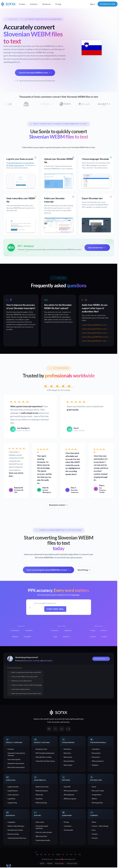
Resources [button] (46, 4)
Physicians (39, 795)
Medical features (42, 791)
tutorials (36, 661)
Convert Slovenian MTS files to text (96, 333)
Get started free (97, 248)
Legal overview (13, 787)
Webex (94, 799)
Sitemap (50, 863)
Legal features (13, 791)
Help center (40, 822)
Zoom (94, 787)
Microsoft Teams (98, 791)
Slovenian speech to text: (20, 56)
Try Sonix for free (108, 4)
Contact (95, 834)
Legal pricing (12, 803)
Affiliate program (70, 799)
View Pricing (84, 570)
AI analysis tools (41, 749)
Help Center (28, 661)
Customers (68, 826)
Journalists (96, 749)
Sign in (93, 4)
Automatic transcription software (16, 754)
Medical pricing (41, 803)
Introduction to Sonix (15, 830)
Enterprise (67, 749)
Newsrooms (68, 757)
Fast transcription (14, 759)
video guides (48, 661)
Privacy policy (59, 863)
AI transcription (69, 719)
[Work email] (55, 603)
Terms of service (72, 863)
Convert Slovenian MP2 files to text (96, 325)
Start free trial (55, 609)
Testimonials (68, 830)
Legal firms (11, 799)
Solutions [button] (34, 4)
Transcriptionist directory (17, 838)
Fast (49, 722)
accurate (56, 722)
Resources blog (13, 834)
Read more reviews (59, 505)
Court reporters (13, 795)
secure (67, 722)
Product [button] (22, 4)
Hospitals (39, 799)
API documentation (71, 791)
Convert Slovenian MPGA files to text (96, 337)
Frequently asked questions (42, 827)
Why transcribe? (41, 836)
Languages (11, 822)
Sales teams (68, 765)
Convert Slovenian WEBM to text (35, 73)
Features (11, 749)
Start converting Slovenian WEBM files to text (48, 570)
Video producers (98, 761)
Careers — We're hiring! (100, 826)
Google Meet (97, 795)
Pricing (58, 4)
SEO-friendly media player (45, 753)
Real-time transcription (16, 767)
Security (95, 838)
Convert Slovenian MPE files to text (96, 341)
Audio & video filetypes (16, 826)
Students (95, 765)
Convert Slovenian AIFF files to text (96, 329)
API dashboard (69, 795)
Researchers (96, 753)
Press (94, 830)
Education (67, 753)
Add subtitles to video (44, 757)
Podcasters (96, 757)
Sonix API (67, 787)
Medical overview (42, 787)
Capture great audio (43, 840)
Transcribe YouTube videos (45, 761)
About (94, 822)
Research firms (69, 761)
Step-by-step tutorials (44, 832)
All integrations (97, 803)
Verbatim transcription (16, 763)
